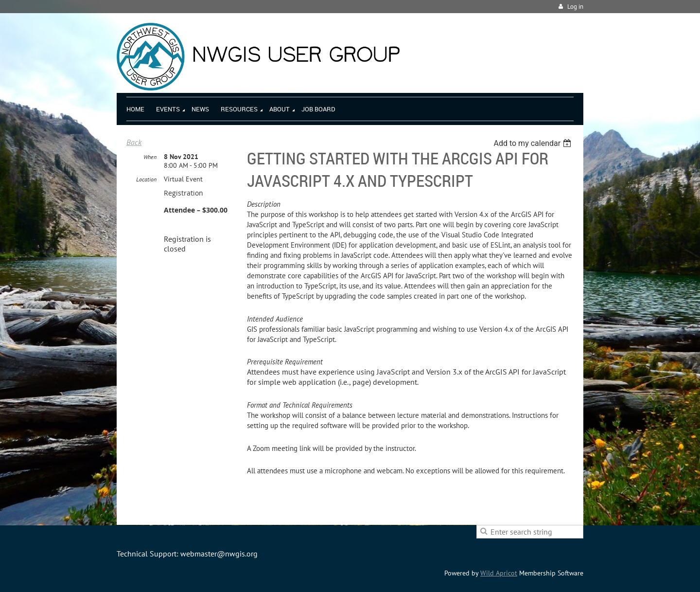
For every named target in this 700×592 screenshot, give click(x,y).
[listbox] (534, 143)
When (150, 157)
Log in (575, 7)
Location (146, 179)
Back (134, 142)
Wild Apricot (499, 573)
